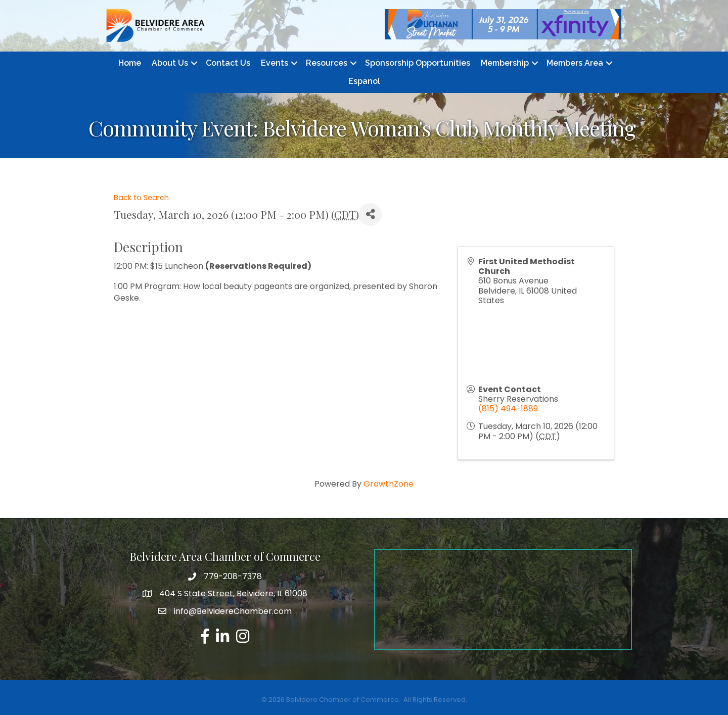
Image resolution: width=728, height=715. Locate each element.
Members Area (575, 63)
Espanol (364, 81)
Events (275, 63)
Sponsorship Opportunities (418, 63)
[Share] (370, 215)
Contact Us (228, 63)
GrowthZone (389, 484)
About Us (170, 63)
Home (130, 63)
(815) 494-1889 (508, 409)
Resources (327, 63)
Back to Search (141, 198)
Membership (505, 63)
